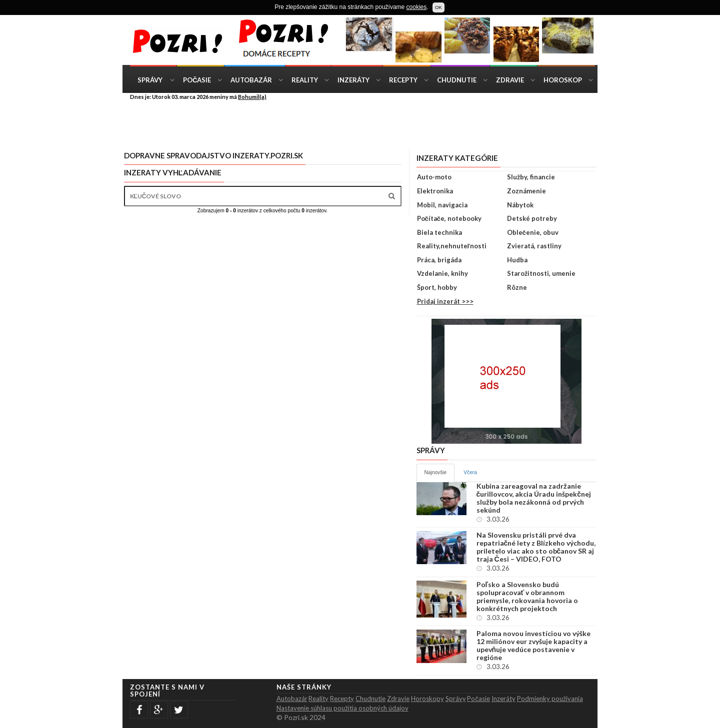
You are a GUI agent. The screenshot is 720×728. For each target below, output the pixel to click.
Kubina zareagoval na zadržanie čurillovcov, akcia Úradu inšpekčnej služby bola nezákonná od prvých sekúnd (534, 498)
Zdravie (510, 80)
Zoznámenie (526, 191)
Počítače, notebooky (449, 218)
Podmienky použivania (550, 699)
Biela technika (439, 232)
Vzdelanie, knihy (442, 273)
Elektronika (435, 191)
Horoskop (563, 80)
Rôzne (517, 287)
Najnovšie (436, 472)
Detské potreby (532, 218)
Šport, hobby (437, 287)
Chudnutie (457, 80)
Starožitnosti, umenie (541, 273)
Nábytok (520, 205)
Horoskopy (427, 699)
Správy (150, 80)
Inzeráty (353, 80)
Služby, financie (531, 177)
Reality (305, 80)
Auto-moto (434, 177)
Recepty (403, 80)
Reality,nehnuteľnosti (452, 246)
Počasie (197, 80)
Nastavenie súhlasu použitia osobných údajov (342, 708)
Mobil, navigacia (442, 205)
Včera (470, 472)
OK (438, 7)
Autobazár (251, 80)
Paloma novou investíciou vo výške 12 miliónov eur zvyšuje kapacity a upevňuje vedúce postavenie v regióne (533, 646)
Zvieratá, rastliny (534, 246)
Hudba (517, 260)
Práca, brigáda (439, 260)
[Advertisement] (367, 124)
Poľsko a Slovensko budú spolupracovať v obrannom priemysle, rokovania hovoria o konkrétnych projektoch (527, 597)
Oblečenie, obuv (533, 232)
